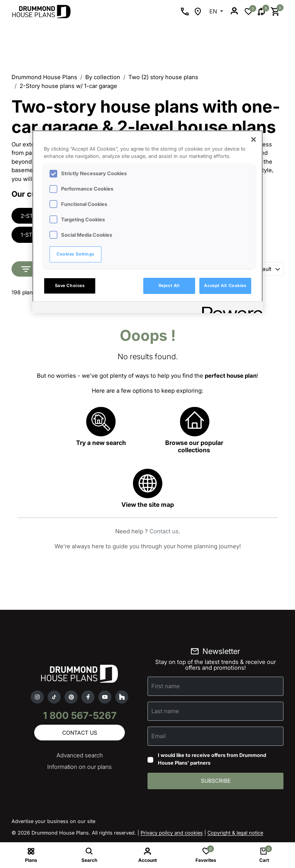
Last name (165, 711)
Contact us (164, 532)
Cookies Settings (75, 254)
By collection (103, 77)
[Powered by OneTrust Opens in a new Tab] (230, 308)
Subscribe (216, 781)
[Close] (254, 139)
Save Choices (70, 285)
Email (159, 736)
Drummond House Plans (44, 77)
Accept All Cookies (225, 285)
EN (214, 11)
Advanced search (80, 756)
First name (166, 686)
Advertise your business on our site (53, 822)
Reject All (169, 285)
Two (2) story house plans (163, 77)
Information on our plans (80, 768)
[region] (147, 222)
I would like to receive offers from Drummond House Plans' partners (212, 760)
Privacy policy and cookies (172, 833)
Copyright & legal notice (235, 833)
